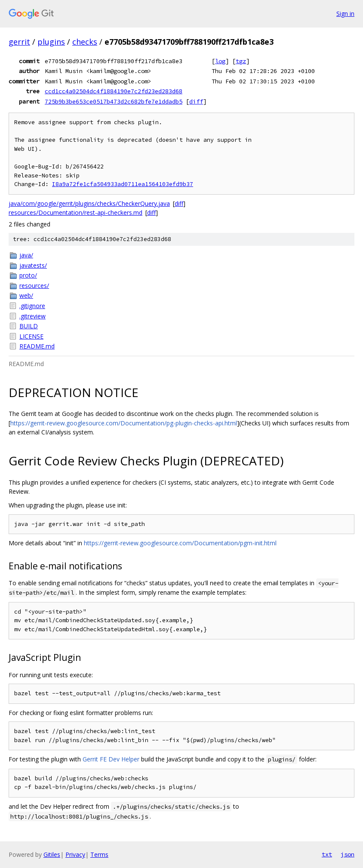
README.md (37, 346)
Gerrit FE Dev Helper (111, 759)
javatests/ (33, 265)
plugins (51, 42)
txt (327, 854)
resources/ (34, 286)
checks (85, 42)
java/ (26, 255)
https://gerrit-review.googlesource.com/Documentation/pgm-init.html (180, 543)
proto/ (28, 275)
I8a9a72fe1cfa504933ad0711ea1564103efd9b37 (123, 184)
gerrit (19, 42)
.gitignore (32, 306)
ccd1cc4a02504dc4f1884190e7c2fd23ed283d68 (114, 91)
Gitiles (52, 854)
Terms (99, 854)
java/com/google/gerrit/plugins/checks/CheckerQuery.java (89, 203)
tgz (241, 61)
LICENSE (31, 336)
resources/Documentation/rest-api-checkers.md (75, 212)
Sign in (345, 14)
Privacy (75, 854)
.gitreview (32, 316)
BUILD (29, 326)
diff (196, 101)
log (220, 61)
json (348, 854)
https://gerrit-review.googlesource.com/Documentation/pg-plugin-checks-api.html (124, 423)
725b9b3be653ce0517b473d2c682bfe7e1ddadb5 (114, 101)
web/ (26, 295)
